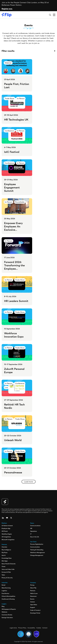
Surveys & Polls (6, 572)
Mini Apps (5, 561)
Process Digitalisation (37, 544)
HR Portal (5, 531)
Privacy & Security (7, 578)
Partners (33, 591)
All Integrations (6, 537)
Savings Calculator (7, 618)
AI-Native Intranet (7, 526)
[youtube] (7, 518)
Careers (33, 602)
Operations (33, 531)
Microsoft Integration (8, 540)
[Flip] (7, 15)
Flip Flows (5, 553)
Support (33, 607)
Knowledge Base (7, 558)
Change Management (37, 555)
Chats (4, 567)
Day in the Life (35, 537)
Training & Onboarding (37, 550)
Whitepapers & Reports (9, 609)
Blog (3, 606)
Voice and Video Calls (8, 569)
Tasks (3, 575)
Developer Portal (35, 613)
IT (31, 534)
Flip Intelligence (6, 550)
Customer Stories (7, 615)
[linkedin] (3, 518)
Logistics (4, 591)
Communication (35, 547)
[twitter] (11, 518)
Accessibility (31, 628)
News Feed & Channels (9, 564)
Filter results (28, 51)
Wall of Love (34, 593)
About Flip (33, 588)
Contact (45, 628)
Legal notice (13, 628)
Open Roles (34, 605)
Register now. (7, 9)
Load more (29, 482)
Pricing (32, 585)
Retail (3, 585)
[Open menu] (54, 15)
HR (31, 528)
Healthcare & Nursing (8, 599)
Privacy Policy (22, 628)
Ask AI (4, 555)
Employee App (6, 528)
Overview (4, 547)
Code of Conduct (35, 610)
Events (32, 599)
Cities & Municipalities (8, 596)
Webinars (4, 612)
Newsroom (33, 596)
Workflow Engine (7, 534)
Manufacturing (6, 588)
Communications (35, 526)
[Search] (50, 15)
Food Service (5, 593)
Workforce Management (38, 553)
